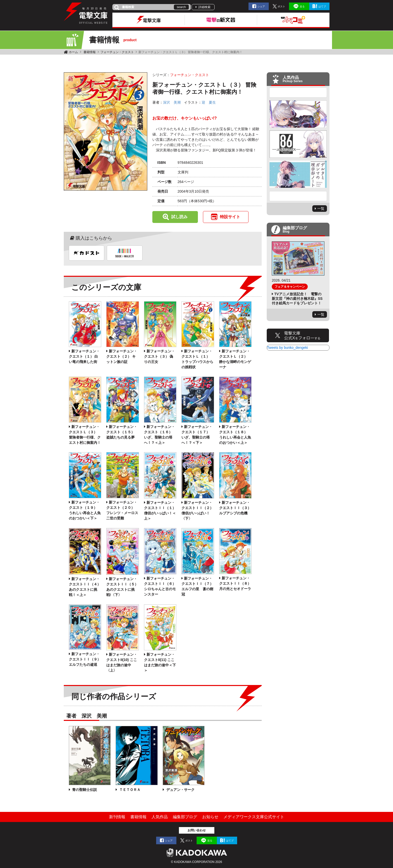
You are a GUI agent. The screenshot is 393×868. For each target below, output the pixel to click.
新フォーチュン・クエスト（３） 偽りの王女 (159, 356)
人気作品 (160, 817)
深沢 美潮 (172, 102)
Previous (298, 93)
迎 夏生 (209, 102)
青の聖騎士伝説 (84, 790)
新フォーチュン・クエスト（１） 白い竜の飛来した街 (84, 356)
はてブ (322, 6)
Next (298, 196)
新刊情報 (117, 817)
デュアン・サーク (180, 790)
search (181, 7)
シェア (261, 6)
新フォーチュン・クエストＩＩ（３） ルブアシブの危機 (235, 508)
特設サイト (230, 217)
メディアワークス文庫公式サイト (254, 817)
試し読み (179, 217)
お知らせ (210, 817)
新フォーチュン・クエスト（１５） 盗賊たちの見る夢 (122, 432)
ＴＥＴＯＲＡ (129, 790)
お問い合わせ (197, 830)
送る (302, 6)
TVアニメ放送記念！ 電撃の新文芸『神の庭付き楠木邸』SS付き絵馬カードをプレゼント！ (297, 299)
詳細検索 (204, 7)
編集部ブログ (185, 817)
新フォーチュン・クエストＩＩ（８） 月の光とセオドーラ (235, 583)
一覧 (321, 209)
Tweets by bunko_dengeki (287, 348)
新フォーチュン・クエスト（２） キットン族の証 (122, 356)
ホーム (73, 52)
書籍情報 (90, 52)
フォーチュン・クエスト (117, 52)
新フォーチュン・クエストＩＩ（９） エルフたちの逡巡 (85, 659)
